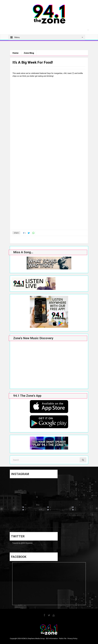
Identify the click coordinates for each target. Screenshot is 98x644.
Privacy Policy (72, 638)
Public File (63, 638)
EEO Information (52, 638)
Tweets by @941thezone (22, 543)
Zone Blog (29, 53)
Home (16, 53)
